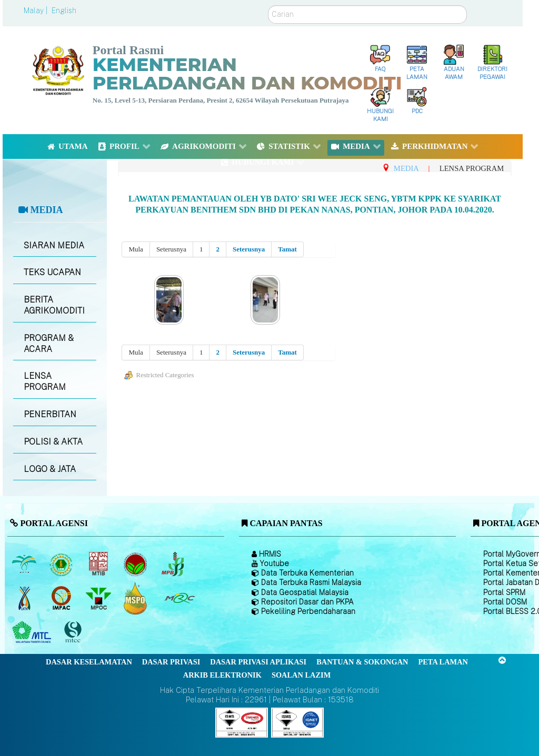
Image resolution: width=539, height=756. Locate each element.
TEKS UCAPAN (52, 272)
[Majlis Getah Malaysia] (179, 598)
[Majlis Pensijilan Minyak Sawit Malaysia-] (137, 598)
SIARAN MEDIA (54, 245)
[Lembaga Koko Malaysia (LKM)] (137, 564)
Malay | (37, 11)
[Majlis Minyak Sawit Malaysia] (99, 598)
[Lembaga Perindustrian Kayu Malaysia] (99, 564)
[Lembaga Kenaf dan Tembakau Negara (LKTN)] (25, 598)
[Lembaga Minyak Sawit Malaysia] (25, 564)
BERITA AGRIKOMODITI (54, 305)
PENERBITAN (50, 414)
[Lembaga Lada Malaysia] (173, 564)
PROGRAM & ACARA (49, 344)
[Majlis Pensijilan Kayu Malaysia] (74, 632)
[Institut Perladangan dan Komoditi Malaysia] (62, 598)
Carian (268, 6)
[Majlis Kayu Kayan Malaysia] (33, 632)
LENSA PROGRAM (45, 381)
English (64, 11)
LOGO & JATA (50, 469)
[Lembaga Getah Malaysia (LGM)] (62, 564)
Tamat (287, 249)
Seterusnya (249, 249)
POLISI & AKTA (53, 442)
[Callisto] (242, 722)
